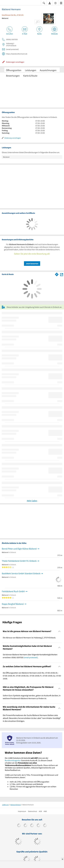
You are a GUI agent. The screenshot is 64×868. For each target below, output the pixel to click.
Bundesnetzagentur (13, 760)
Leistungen (31, 70)
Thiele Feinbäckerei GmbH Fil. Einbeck (19, 561)
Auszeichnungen (48, 70)
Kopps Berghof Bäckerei (13, 604)
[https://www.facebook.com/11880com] (19, 826)
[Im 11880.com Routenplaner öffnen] (57, 274)
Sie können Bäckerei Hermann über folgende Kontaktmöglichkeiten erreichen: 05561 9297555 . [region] (30, 656)
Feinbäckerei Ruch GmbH (13, 591)
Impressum (22, 811)
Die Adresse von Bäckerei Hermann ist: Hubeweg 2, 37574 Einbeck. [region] (29, 638)
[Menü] (61, 3)
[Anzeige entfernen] (62, 859)
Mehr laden (32, 501)
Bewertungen (13, 76)
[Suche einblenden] (44, 3)
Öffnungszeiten (14, 70)
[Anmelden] (50, 3)
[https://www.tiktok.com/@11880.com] (25, 826)
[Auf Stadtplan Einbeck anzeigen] (62, 274)
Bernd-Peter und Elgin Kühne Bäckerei (19, 549)
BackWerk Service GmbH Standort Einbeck (21, 573)
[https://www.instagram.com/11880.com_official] (32, 826)
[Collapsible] (59, 631)
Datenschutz (32, 811)
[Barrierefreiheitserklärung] (55, 3)
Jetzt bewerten (32, 264)
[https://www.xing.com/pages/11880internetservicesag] (39, 826)
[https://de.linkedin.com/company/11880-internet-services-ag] (45, 826)
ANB (45, 811)
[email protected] (31, 657)
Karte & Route (30, 76)
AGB (40, 811)
